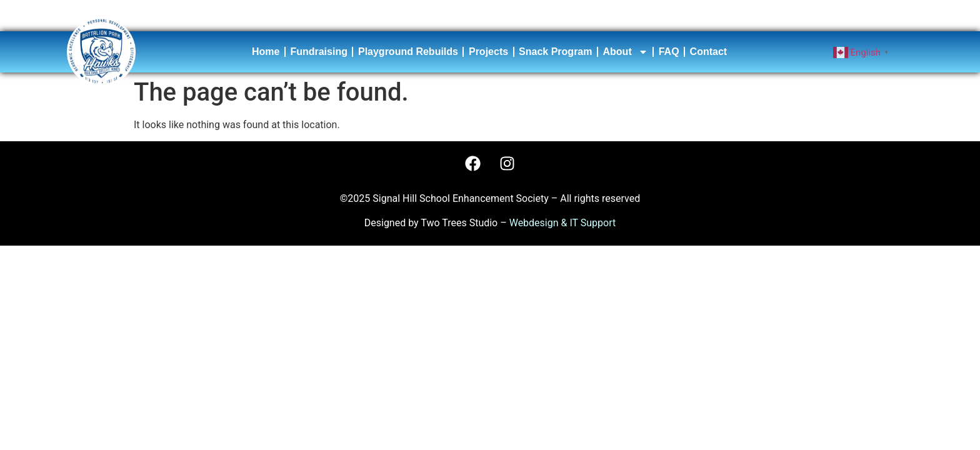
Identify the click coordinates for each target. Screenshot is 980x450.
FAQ (669, 52)
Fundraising (319, 52)
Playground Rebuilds (408, 52)
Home (266, 52)
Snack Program (555, 52)
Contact (709, 52)
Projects (488, 52)
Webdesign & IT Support (563, 223)
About (626, 52)
